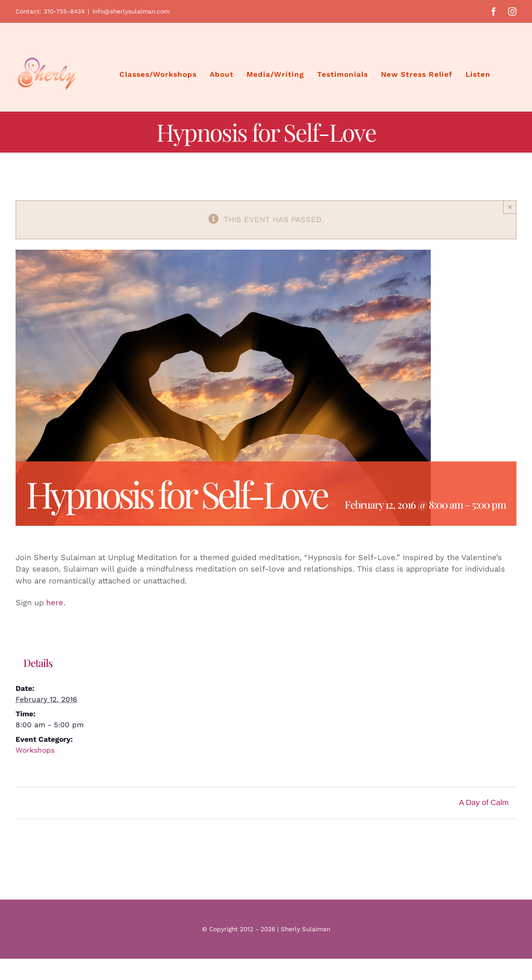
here (55, 603)
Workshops (35, 750)
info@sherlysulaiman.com (131, 11)
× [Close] (510, 207)
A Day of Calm (484, 802)
